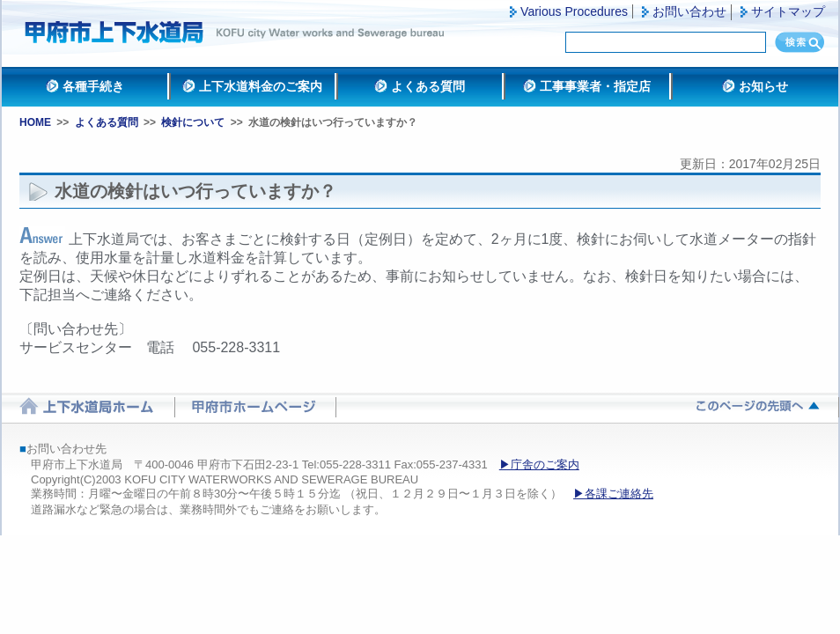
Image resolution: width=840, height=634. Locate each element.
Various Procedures (574, 11)
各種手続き (93, 86)
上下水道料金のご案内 (261, 86)
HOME (35, 122)
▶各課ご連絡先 (613, 494)
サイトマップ (788, 11)
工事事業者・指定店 (595, 86)
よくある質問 (428, 86)
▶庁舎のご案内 (539, 464)
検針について (193, 122)
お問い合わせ (689, 11)
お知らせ (763, 86)
